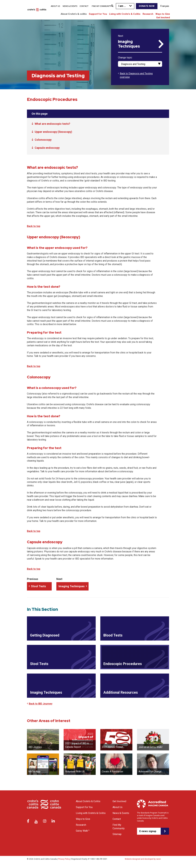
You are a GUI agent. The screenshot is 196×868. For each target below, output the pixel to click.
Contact (84, 6)
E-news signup (148, 834)
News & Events (70, 6)
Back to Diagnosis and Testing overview (136, 75)
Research (148, 14)
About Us (55, 6)
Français (165, 6)
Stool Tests (38, 586)
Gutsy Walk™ (83, 833)
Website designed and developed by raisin (143, 862)
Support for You (98, 14)
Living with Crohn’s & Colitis (125, 14)
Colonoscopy (43, 140)
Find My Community (101, 6)
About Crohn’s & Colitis (88, 804)
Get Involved (163, 18)
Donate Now (147, 6)
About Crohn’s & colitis (74, 14)
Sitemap (117, 837)
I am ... (122, 6)
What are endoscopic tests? (52, 124)
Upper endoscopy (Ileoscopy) (53, 132)
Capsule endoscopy (47, 148)
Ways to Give (163, 14)
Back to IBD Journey (41, 706)
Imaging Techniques (129, 44)
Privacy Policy (64, 862)
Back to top (34, 226)
